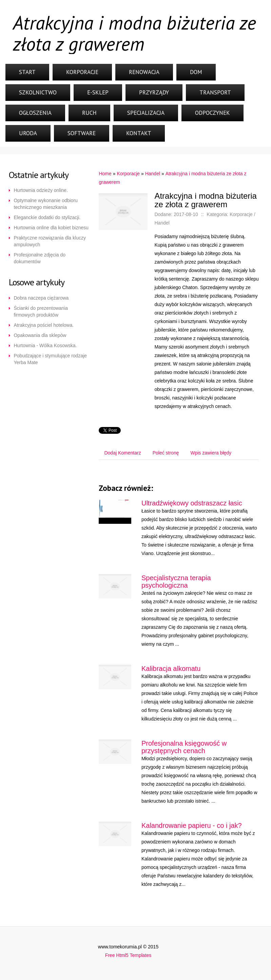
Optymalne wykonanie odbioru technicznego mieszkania (46, 204)
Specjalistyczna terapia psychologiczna (176, 582)
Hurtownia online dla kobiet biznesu (51, 228)
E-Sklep (98, 92)
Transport (215, 92)
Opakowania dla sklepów (40, 335)
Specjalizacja (146, 113)
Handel (153, 174)
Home (105, 174)
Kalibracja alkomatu (171, 669)
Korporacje (82, 72)
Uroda (28, 133)
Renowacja (144, 72)
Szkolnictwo (38, 92)
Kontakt (139, 133)
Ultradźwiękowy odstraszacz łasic (192, 503)
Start (27, 72)
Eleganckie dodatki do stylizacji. (47, 217)
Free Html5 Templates (128, 955)
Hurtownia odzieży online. (41, 190)
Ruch (89, 113)
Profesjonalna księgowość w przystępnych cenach (184, 747)
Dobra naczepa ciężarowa (41, 298)
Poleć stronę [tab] (166, 453)
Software (82, 133)
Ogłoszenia (35, 113)
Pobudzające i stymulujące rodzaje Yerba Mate (51, 359)
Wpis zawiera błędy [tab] (211, 453)
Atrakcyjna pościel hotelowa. (44, 325)
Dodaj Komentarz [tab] (122, 453)
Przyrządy (154, 92)
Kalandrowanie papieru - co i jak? (192, 825)
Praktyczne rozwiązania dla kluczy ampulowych (50, 241)
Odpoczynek (212, 113)
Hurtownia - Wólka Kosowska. (45, 345)
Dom (196, 72)
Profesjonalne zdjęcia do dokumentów (40, 258)
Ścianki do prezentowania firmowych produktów (41, 311)
